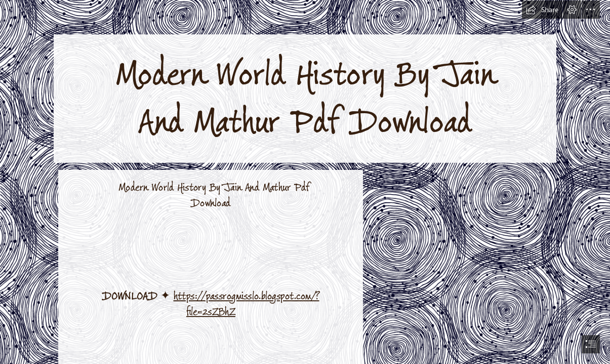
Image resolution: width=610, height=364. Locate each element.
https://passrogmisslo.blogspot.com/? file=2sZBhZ (246, 304)
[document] (305, 182)
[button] (542, 10)
